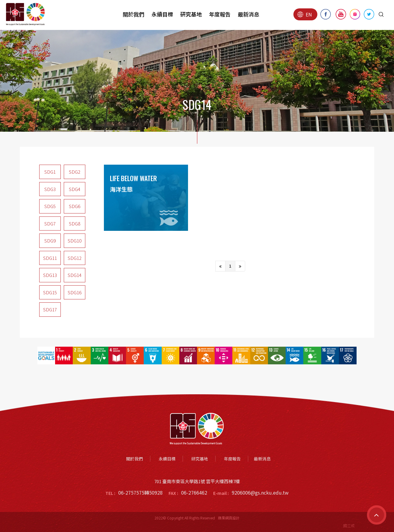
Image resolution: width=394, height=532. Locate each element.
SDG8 (75, 223)
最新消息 (248, 14)
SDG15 (50, 292)
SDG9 (50, 241)
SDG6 (75, 206)
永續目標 (162, 14)
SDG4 (75, 189)
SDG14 (75, 275)
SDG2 (75, 172)
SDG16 (75, 292)
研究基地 (191, 14)
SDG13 (50, 275)
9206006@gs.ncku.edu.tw (260, 492)
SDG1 (50, 172)
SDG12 (75, 258)
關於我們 (134, 14)
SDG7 (50, 223)
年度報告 (220, 14)
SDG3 (50, 189)
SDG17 (50, 309)
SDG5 (50, 206)
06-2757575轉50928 (140, 492)
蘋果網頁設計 (229, 518)
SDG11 (50, 258)
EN (305, 14)
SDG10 (75, 241)
